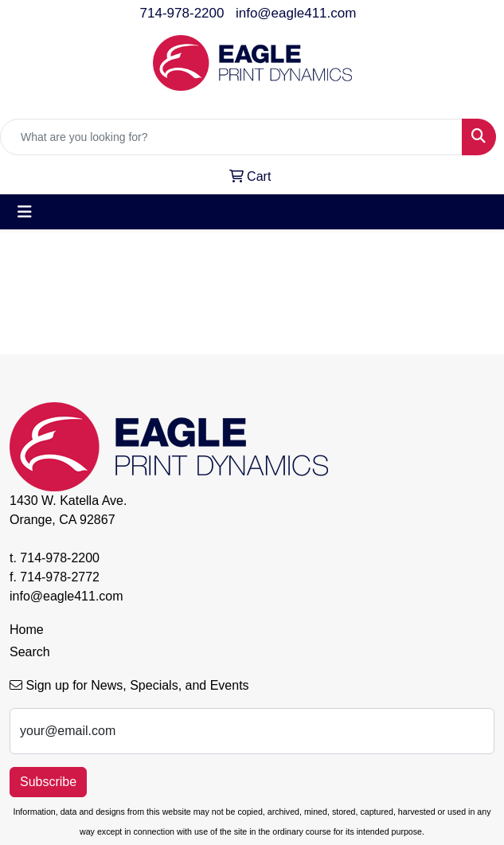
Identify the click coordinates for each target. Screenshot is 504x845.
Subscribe (48, 782)
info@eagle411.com (296, 13)
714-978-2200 (182, 13)
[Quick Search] (231, 137)
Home (27, 630)
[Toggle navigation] (25, 212)
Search (30, 652)
